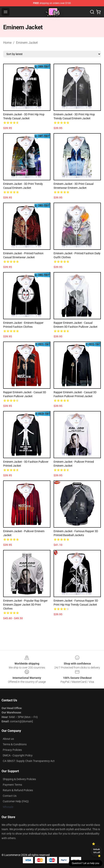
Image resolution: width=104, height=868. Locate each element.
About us (8, 739)
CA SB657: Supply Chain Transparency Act (29, 761)
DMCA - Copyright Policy (18, 755)
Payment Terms (12, 785)
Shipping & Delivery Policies (19, 779)
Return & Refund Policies (18, 790)
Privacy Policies (12, 750)
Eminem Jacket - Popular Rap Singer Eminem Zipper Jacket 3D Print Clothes (25, 605)
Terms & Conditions (15, 744)
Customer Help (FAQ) (16, 801)
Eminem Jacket (27, 43)
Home (7, 43)
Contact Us (10, 796)
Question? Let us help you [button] (86, 863)
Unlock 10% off (97, 851)
